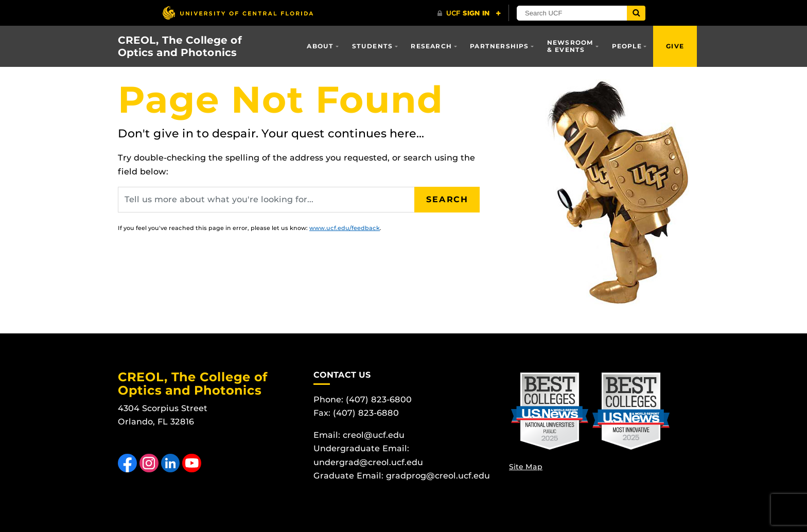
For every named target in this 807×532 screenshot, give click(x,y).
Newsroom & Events (571, 46)
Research (431, 46)
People (627, 46)
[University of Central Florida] (238, 13)
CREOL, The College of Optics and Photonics (180, 46)
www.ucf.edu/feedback (345, 228)
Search (447, 199)
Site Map (526, 467)
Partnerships (499, 46)
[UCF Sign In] (469, 13)
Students (373, 46)
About (320, 46)
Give (675, 46)
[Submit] (636, 13)
